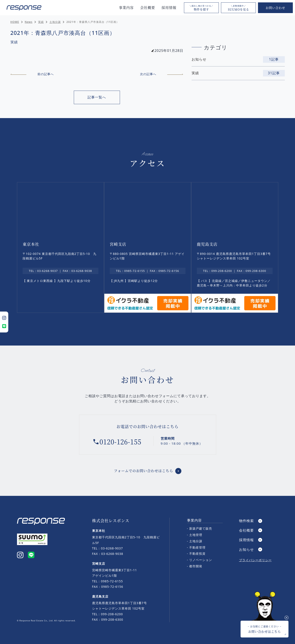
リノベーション (201, 560)
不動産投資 (197, 553)
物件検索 (246, 521)
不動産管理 (197, 547)
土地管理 (196, 535)
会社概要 (148, 8)
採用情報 (169, 8)
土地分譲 (196, 541)
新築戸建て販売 (201, 528)
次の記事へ (162, 74)
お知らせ (246, 549)
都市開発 (196, 566)
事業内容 (126, 8)
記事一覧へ (97, 97)
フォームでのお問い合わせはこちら (143, 471)
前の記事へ (32, 74)
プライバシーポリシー (255, 560)
